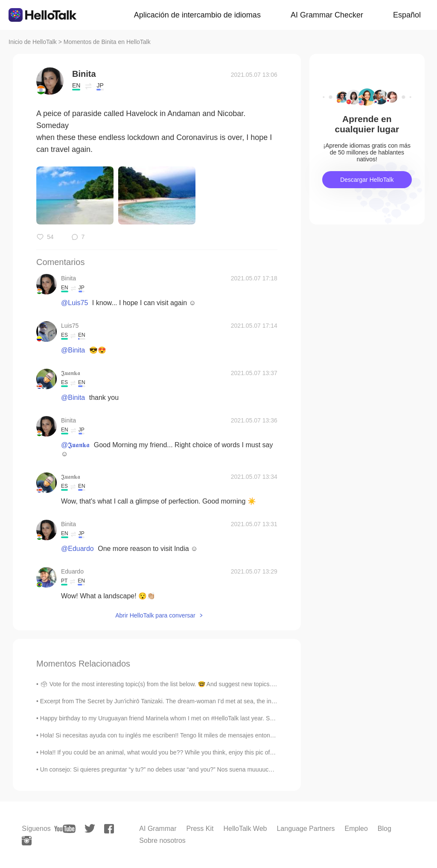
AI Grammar (158, 829)
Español (407, 15)
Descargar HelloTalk (367, 180)
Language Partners (306, 829)
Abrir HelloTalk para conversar (155, 615)
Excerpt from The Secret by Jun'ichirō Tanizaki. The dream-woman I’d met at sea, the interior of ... (169, 701)
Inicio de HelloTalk (33, 42)
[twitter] (90, 829)
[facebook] (109, 829)
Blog (385, 829)
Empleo (356, 829)
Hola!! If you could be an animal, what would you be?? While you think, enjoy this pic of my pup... (168, 752)
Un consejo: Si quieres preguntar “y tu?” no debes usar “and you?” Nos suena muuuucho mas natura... (176, 769)
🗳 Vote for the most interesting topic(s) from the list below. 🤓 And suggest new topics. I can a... (168, 684)
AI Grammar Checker (327, 15)
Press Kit (200, 829)
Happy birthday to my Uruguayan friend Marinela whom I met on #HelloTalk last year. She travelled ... (174, 718)
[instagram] (27, 841)
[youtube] (65, 829)
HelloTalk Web (245, 829)
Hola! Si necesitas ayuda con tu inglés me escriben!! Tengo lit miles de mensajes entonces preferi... (172, 735)
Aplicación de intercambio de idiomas (197, 15)
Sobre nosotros (162, 840)
